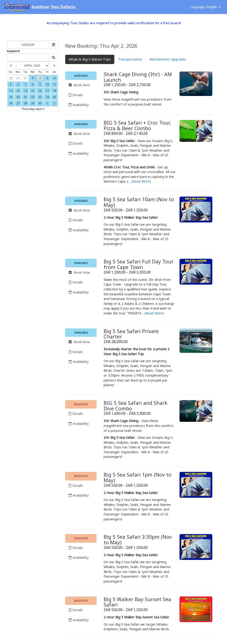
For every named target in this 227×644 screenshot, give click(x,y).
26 (11, 103)
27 (18, 103)
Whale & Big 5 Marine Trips (90, 59)
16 (40, 91)
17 (47, 91)
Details (76, 95)
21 (25, 97)
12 (11, 91)
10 (47, 84)
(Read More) (141, 181)
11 (54, 84)
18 (54, 91)
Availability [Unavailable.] (79, 424)
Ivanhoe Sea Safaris (40, 7)
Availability (79, 105)
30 (18, 78)
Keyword (13, 51)
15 (33, 91)
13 (18, 91)
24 (47, 97)
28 (25, 103)
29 (11, 78)
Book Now (79, 85)
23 (40, 97)
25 (54, 97)
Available (81, 76)
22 (33, 97)
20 (18, 97)
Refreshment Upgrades (168, 59)
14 (25, 91)
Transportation (130, 59)
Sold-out (81, 404)
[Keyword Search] (28, 58)
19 (11, 97)
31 (25, 78)
